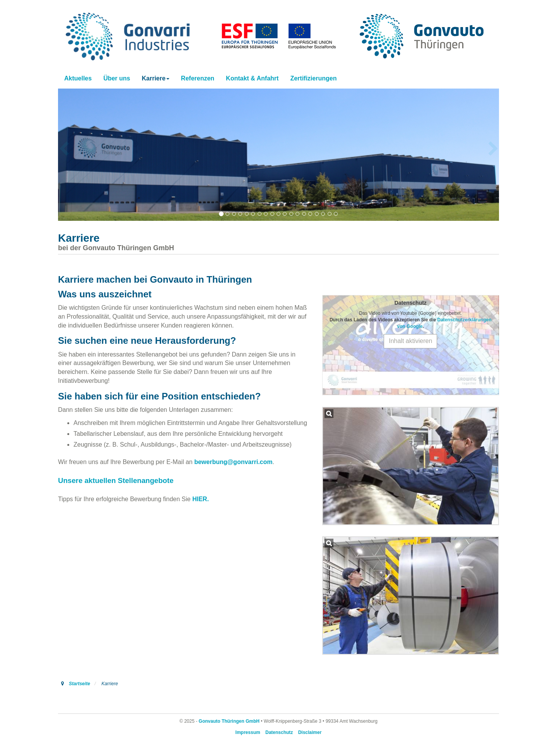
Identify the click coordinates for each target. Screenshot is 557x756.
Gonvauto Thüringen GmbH (229, 721)
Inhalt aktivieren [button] (410, 341)
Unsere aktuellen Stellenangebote (116, 480)
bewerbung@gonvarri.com (233, 462)
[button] (155, 79)
